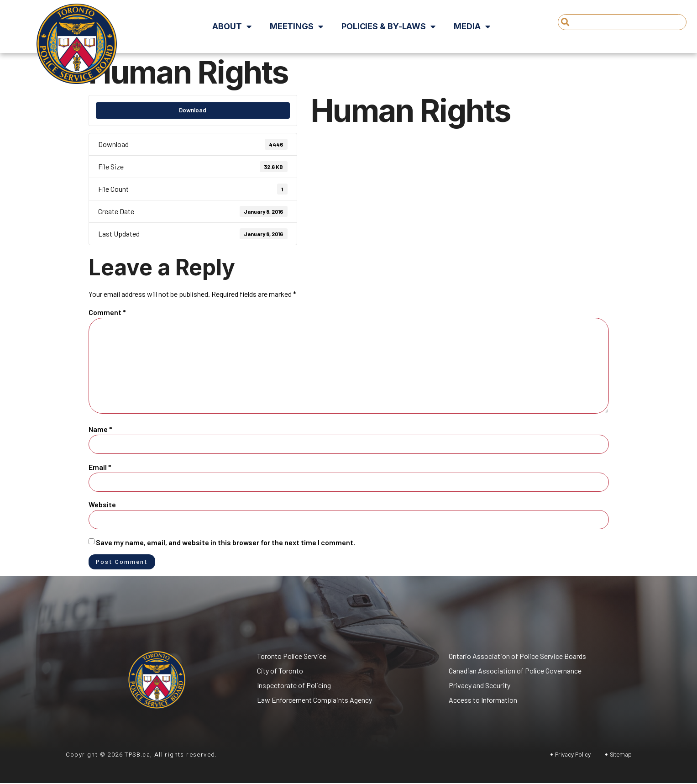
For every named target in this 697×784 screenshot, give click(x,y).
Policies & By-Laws (388, 26)
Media (472, 26)
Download (193, 110)
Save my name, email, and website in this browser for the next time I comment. (225, 542)
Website (102, 504)
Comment (107, 312)
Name (100, 429)
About (232, 26)
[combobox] (622, 22)
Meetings (296, 26)
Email (100, 467)
